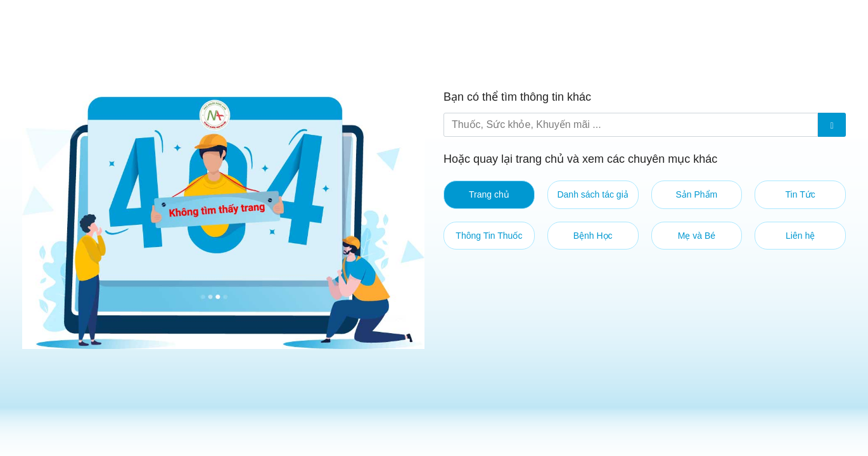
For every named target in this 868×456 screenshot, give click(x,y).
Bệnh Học (593, 236)
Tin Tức (801, 194)
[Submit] (832, 125)
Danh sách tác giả (592, 194)
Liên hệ (800, 236)
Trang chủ (489, 194)
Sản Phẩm (696, 194)
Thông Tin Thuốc (489, 236)
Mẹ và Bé (697, 236)
